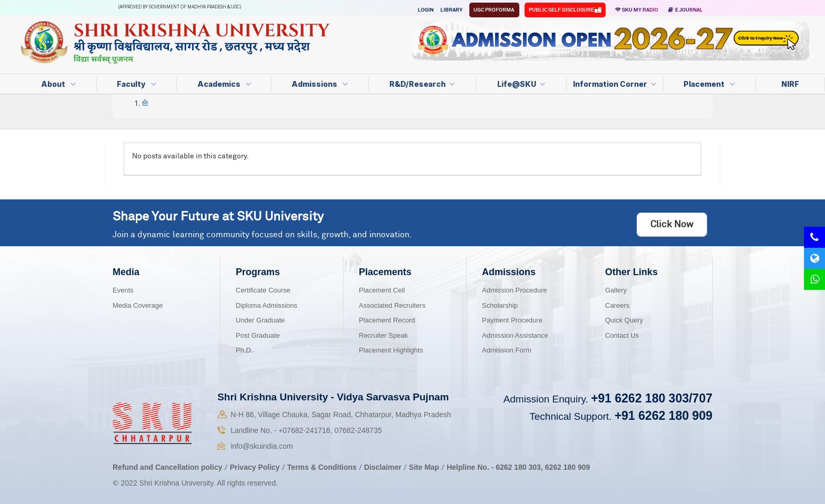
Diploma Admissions (266, 305)
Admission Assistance (515, 335)
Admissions (320, 84)
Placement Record (387, 320)
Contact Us (622, 335)
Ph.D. (244, 350)
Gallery (616, 290)
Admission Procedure (515, 290)
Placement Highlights (391, 350)
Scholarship (500, 305)
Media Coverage (138, 305)
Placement (709, 84)
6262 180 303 (518, 467)
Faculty (137, 84)
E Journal (686, 10)
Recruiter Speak (383, 335)
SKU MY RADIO (637, 10)
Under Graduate (260, 320)
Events (123, 290)
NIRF (790, 84)
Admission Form (507, 350)
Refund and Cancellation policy (167, 467)
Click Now (672, 225)
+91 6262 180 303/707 (652, 398)
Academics (224, 84)
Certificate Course (263, 290)
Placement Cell (382, 290)
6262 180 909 (568, 467)
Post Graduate (258, 335)
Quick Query (624, 320)
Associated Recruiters (392, 305)
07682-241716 (304, 430)
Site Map (424, 467)
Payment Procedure (512, 320)
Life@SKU (521, 84)
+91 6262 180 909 (663, 416)
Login (426, 10)
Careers (617, 305)
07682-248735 (358, 430)
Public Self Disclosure (562, 10)
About (58, 84)
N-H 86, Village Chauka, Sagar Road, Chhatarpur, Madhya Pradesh (341, 415)
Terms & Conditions (323, 467)
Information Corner (615, 84)
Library (451, 10)
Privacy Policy (255, 467)
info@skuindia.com (262, 446)
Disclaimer (383, 467)
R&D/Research (422, 84)
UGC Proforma (494, 10)
